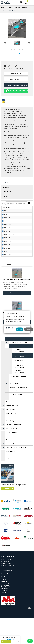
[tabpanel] (17, 43)
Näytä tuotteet (16, 74)
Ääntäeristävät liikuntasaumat (18, 420)
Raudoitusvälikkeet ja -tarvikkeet (15, 443)
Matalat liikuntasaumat (16, 409)
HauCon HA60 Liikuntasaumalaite (19, 376)
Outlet (8, 484)
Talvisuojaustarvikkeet (13, 465)
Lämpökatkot (10, 481)
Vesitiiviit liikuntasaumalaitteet (18, 368)
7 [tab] (25, 50)
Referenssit (5, 614)
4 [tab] (17, 50)
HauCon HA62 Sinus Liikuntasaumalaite (19, 387)
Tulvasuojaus (10, 469)
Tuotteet (10, 7)
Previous (5, 43)
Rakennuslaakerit (11, 435)
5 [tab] (20, 50)
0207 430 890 (8, 589)
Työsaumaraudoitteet (12, 427)
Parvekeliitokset (11, 477)
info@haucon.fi (10, 591)
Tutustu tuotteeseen (17, 347)
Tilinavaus (4, 618)
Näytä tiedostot (16, 79)
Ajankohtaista (5, 611)
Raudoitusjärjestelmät (13, 446)
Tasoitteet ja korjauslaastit (14, 450)
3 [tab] (14, 50)
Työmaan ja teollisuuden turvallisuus (17, 473)
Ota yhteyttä (6, 642)
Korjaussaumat (14, 405)
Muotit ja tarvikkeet (12, 454)
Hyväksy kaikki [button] (29, 329)
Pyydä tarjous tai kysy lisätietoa (16, 85)
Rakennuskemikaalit (12, 462)
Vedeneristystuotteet (12, 431)
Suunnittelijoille (6, 609)
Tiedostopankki (6, 612)
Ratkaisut (4, 607)
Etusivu (3, 7)
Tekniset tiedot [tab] (8, 192)
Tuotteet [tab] (6, 183)
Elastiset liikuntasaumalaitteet (18, 413)
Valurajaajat (13, 416)
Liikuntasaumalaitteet (21, 7)
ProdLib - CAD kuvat (17, 54)
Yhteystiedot (5, 616)
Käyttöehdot (5, 598)
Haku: (16, 203)
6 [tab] (22, 50)
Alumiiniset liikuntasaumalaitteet (19, 402)
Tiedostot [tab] (6, 196)
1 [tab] (9, 50)
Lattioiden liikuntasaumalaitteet (12, 9)
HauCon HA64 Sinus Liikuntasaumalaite (19, 392)
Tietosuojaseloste (7, 596)
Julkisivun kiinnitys (11, 439)
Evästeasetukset (6, 599)
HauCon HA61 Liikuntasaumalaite (13, 11)
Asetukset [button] (20, 329)
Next (29, 43)
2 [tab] (12, 50)
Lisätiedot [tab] (6, 187)
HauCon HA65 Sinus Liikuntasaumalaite (19, 397)
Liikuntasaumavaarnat (16, 424)
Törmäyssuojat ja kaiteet (13, 458)
